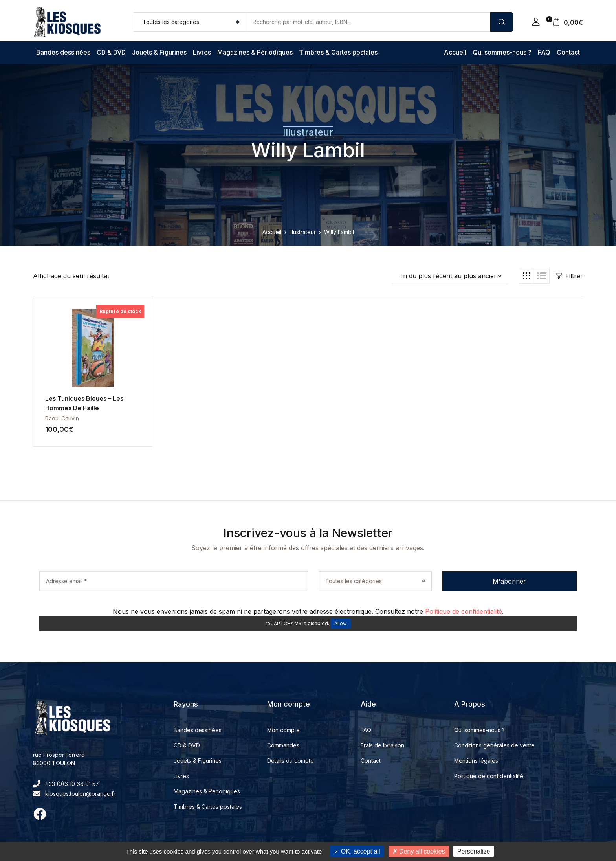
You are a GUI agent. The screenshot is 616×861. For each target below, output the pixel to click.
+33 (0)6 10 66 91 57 (66, 784)
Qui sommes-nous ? (502, 52)
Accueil (455, 52)
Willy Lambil (308, 150)
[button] (536, 22)
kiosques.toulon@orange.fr (74, 794)
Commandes (283, 745)
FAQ (544, 52)
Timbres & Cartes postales (338, 52)
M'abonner (509, 581)
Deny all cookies (419, 851)
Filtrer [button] (569, 276)
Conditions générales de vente (494, 745)
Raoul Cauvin (62, 418)
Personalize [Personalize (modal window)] (474, 851)
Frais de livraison (382, 745)
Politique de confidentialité (464, 611)
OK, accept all (357, 851)
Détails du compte (291, 761)
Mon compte (283, 730)
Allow (341, 623)
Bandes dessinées (63, 52)
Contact (568, 52)
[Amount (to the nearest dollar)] (368, 22)
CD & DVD (111, 52)
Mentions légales (476, 761)
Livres (202, 52)
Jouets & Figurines (159, 52)
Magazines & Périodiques (255, 52)
